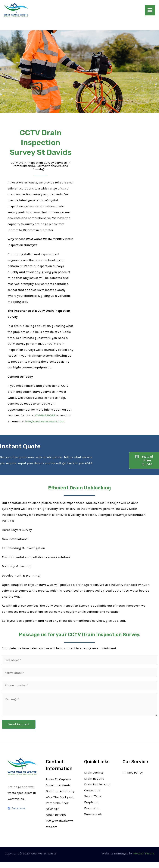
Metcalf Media (144, 853)
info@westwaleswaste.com (45, 421)
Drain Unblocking (97, 784)
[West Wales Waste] (15, 10)
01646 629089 (45, 415)
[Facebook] (17, 808)
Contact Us (92, 790)
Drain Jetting (94, 772)
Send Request (19, 724)
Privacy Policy (133, 772)
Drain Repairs (94, 778)
